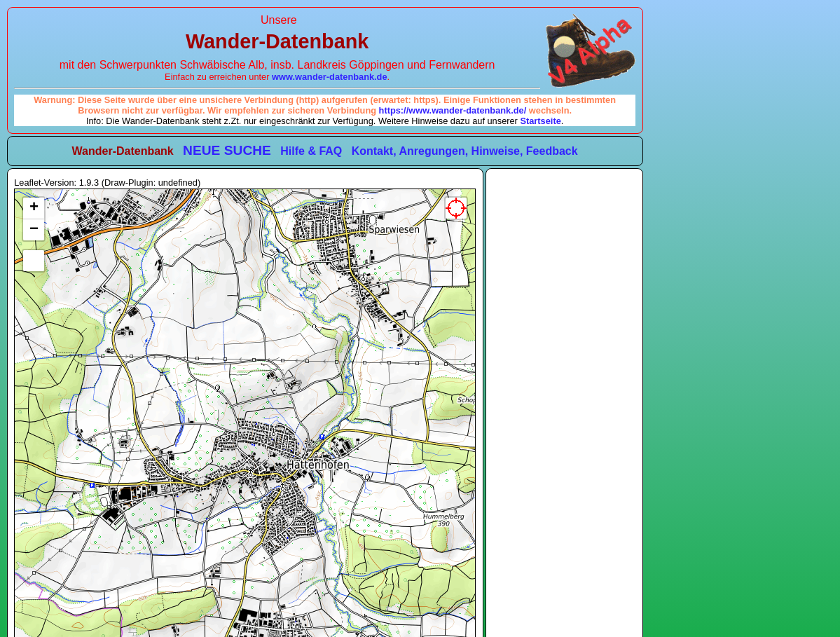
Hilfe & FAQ (311, 151)
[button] (34, 208)
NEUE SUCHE (227, 150)
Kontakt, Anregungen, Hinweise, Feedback (465, 151)
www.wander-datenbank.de (330, 77)
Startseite (540, 121)
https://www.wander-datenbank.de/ (453, 110)
